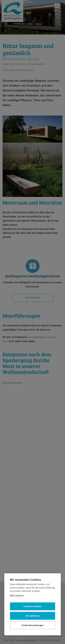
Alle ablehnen (32, 616)
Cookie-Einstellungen (32, 625)
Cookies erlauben (32, 606)
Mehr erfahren (17, 595)
